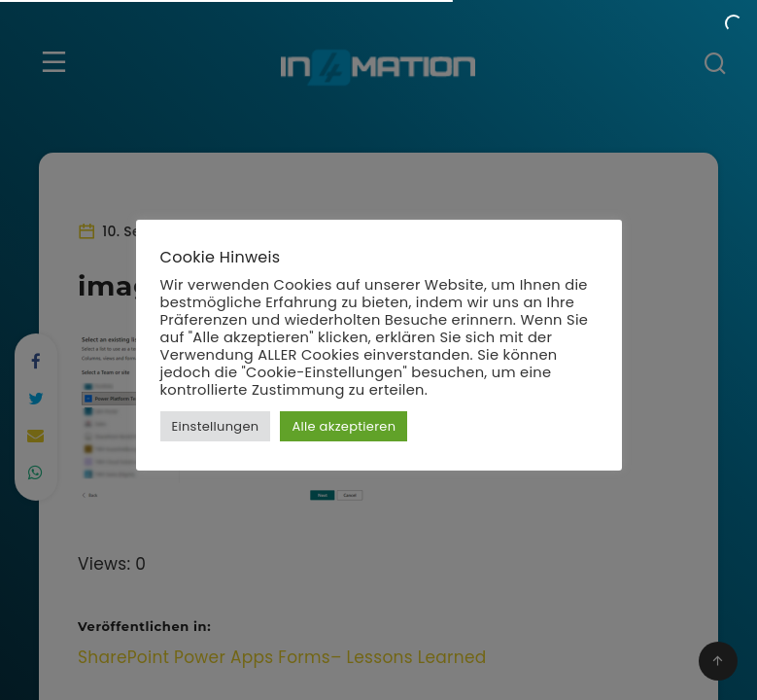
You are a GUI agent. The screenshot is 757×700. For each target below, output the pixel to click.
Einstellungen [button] (216, 426)
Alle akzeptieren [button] (344, 426)
